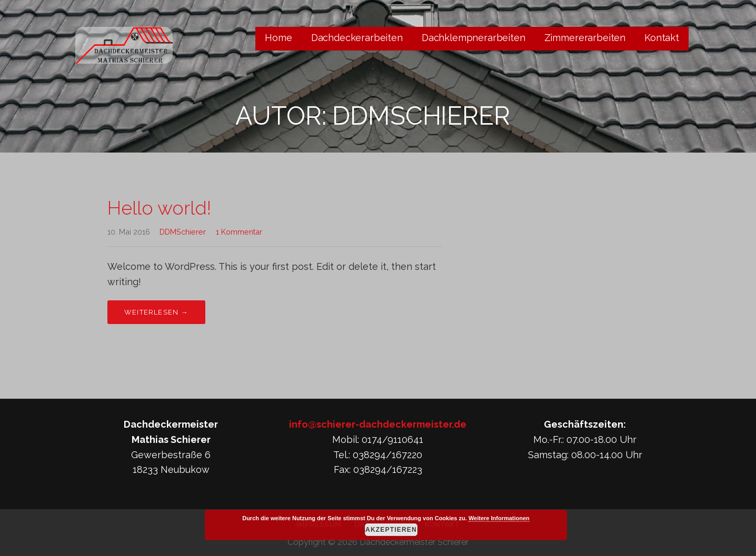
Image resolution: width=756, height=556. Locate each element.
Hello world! (159, 208)
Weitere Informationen (499, 518)
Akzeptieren (391, 530)
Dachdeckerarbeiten (357, 38)
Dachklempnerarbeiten (474, 38)
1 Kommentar (239, 232)
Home (278, 38)
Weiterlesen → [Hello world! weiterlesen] (156, 312)
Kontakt (662, 38)
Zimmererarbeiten (585, 38)
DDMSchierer (183, 232)
